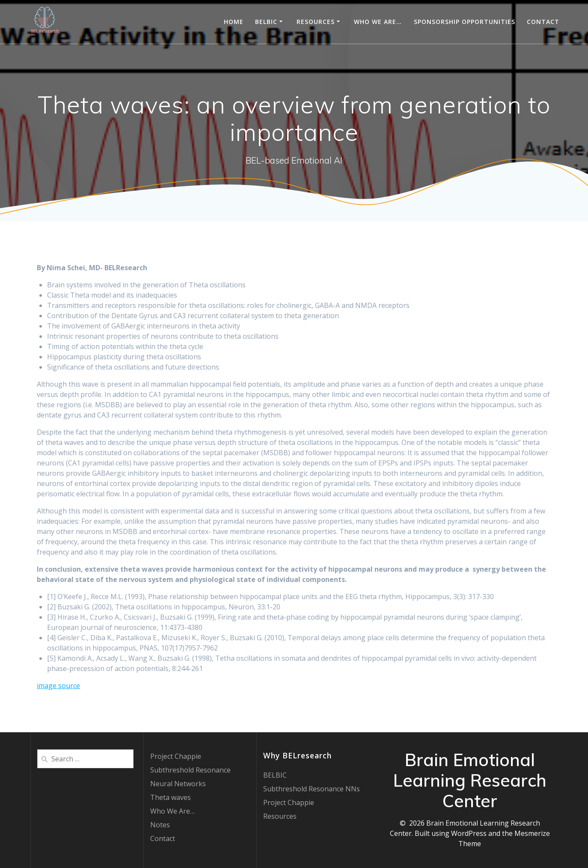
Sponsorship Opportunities (465, 22)
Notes (160, 825)
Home (234, 22)
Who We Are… (378, 22)
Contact (543, 22)
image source (58, 686)
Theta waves (171, 797)
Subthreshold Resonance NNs (312, 789)
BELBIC (266, 22)
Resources (316, 22)
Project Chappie (176, 756)
